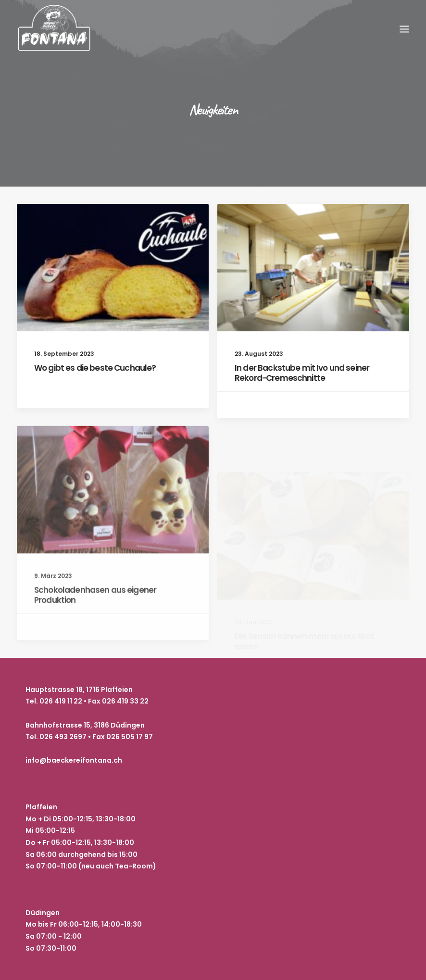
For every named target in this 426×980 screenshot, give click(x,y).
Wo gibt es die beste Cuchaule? (95, 368)
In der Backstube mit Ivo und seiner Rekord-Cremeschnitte (302, 373)
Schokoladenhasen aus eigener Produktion (95, 626)
